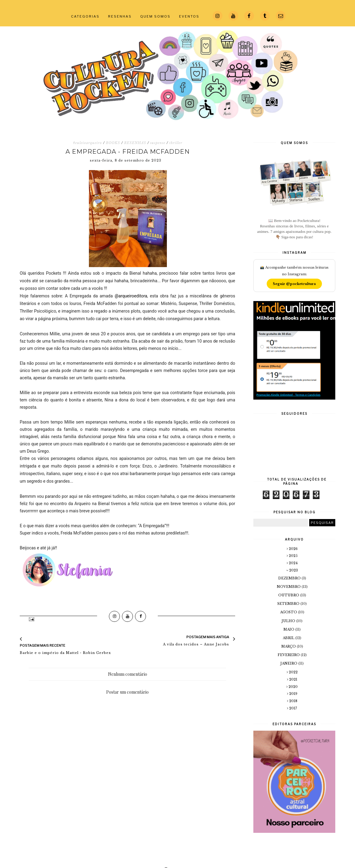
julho (289, 621)
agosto (289, 612)
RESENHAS (120, 16)
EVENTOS (189, 16)
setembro (289, 604)
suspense (158, 143)
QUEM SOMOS (155, 16)
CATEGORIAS (85, 16)
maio (289, 629)
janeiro (289, 663)
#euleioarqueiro (87, 143)
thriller (176, 143)
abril (289, 638)
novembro (289, 587)
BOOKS (113, 143)
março (289, 646)
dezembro (290, 578)
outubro (289, 595)
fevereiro (289, 655)
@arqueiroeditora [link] (131, 296)
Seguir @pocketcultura (294, 284)
